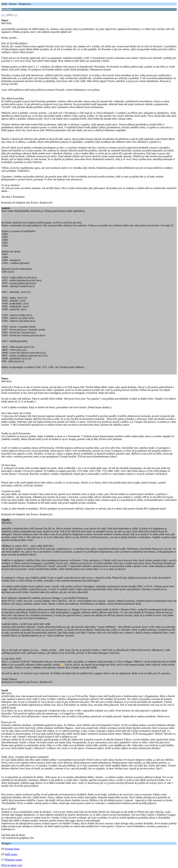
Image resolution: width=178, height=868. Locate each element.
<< (3, 15)
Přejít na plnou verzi (12, 865)
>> (16, 15)
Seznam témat (12, 849)
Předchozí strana (13, 860)
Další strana (11, 854)
